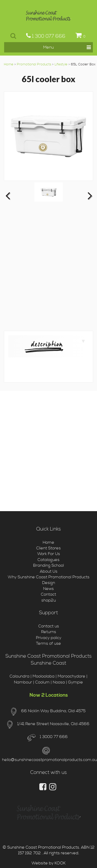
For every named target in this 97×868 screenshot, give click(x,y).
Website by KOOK (49, 863)
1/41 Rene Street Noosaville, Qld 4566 (53, 724)
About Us (49, 571)
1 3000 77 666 (53, 737)
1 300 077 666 (46, 36)
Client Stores (48, 548)
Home (9, 64)
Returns (49, 632)
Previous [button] (8, 195)
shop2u (49, 600)
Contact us (49, 626)
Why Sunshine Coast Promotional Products (49, 577)
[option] (49, 192)
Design (49, 583)
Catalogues (48, 560)
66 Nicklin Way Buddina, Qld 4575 (53, 711)
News (48, 589)
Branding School (48, 565)
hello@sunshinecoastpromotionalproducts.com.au (50, 760)
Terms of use (48, 643)
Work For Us (49, 554)
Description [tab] (58, 344)
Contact (48, 594)
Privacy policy (49, 638)
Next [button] (89, 195)
